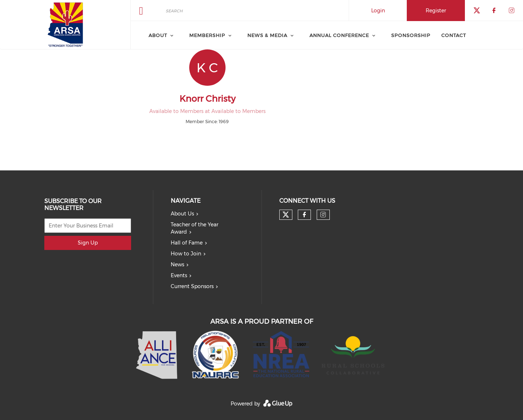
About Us (182, 214)
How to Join (186, 254)
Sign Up (88, 243)
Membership (207, 35)
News (177, 264)
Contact (454, 35)
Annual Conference (339, 35)
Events (179, 275)
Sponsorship (411, 35)
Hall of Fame (187, 243)
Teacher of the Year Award (194, 228)
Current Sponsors (192, 286)
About (158, 35)
